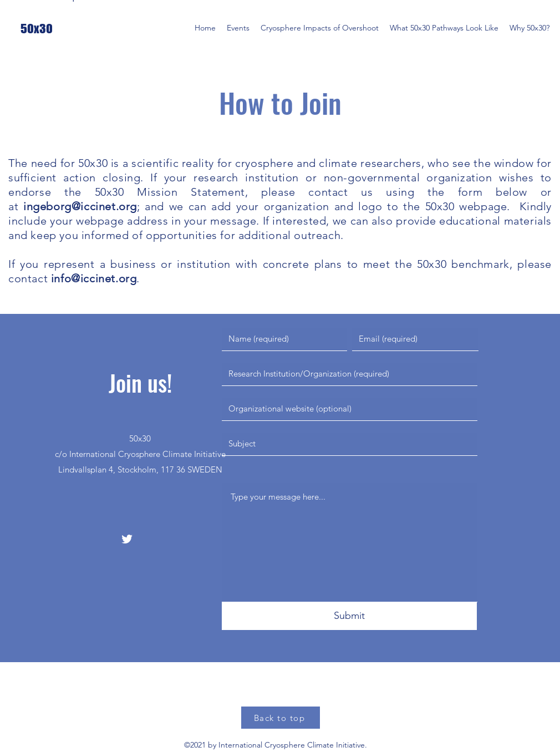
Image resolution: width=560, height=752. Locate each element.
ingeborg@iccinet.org (80, 206)
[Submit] (349, 616)
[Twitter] (127, 539)
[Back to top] (281, 718)
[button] (238, 28)
